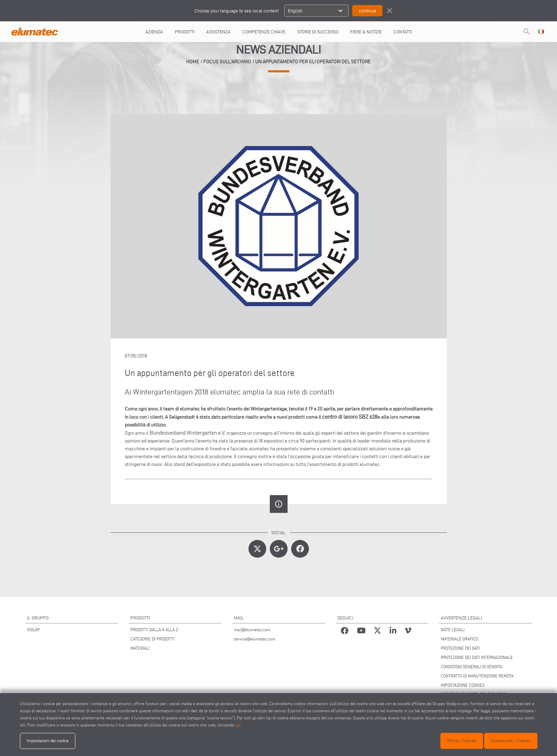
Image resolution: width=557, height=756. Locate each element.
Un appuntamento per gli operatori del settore (313, 61)
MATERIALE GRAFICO (459, 639)
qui (238, 725)
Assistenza (218, 32)
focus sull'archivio (227, 61)
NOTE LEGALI (453, 630)
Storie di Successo (318, 32)
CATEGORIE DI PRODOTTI (152, 639)
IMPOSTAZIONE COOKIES (463, 685)
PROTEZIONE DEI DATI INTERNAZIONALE (477, 657)
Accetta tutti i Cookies (511, 741)
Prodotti (185, 32)
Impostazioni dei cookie (48, 741)
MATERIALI (140, 648)
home (193, 61)
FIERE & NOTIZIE (366, 32)
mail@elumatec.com (252, 630)
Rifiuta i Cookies (462, 741)
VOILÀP (33, 630)
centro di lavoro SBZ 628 (350, 417)
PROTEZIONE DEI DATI (460, 648)
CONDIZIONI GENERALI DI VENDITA (472, 667)
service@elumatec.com (255, 639)
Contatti (403, 32)
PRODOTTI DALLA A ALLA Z (154, 630)
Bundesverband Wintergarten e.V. (188, 433)
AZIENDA (154, 32)
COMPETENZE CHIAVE (264, 32)
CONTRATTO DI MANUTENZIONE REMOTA (477, 676)
